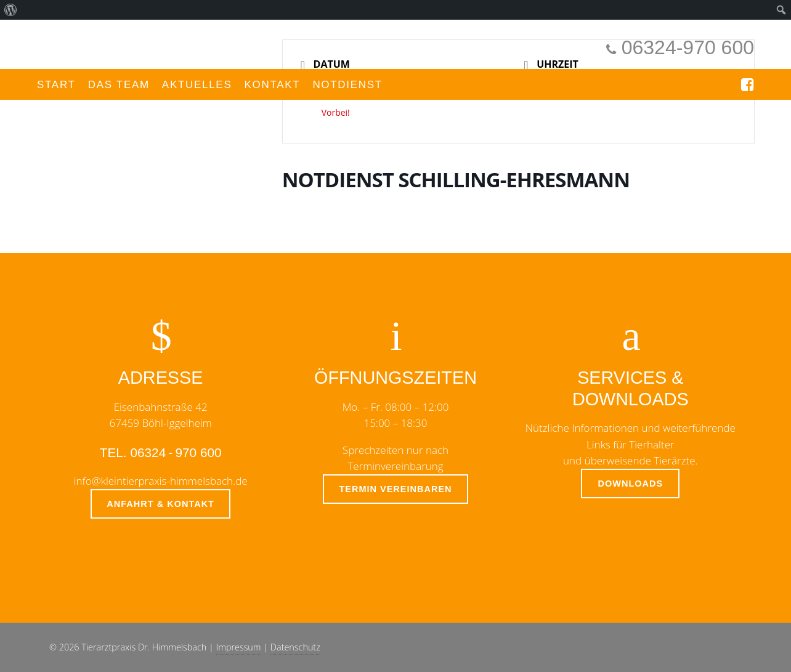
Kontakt (272, 85)
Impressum (239, 647)
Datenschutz (295, 647)
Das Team (119, 85)
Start (56, 85)
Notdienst (347, 85)
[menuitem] (11, 10)
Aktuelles (197, 85)
